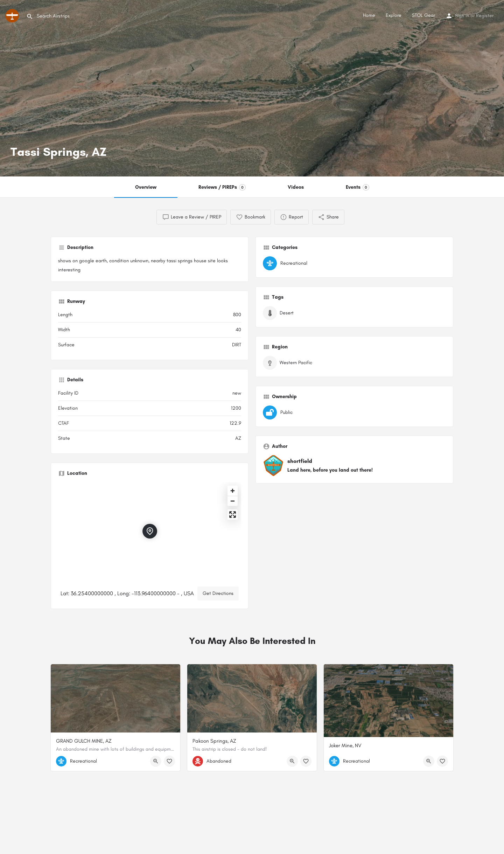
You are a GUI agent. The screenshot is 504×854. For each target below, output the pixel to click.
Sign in (462, 16)
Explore (394, 15)
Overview (146, 187)
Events (358, 187)
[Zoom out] (233, 501)
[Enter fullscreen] (233, 515)
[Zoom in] (233, 491)
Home (369, 15)
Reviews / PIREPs (222, 187)
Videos (296, 187)
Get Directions (218, 593)
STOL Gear (423, 15)
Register (485, 16)
